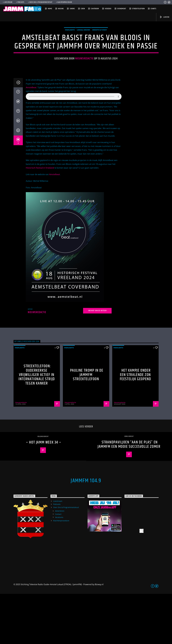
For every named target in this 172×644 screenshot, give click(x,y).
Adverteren (60, 561)
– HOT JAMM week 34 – (44, 493)
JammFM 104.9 (86, 531)
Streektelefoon (138, 9)
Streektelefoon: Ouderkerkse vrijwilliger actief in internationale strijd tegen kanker (37, 425)
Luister (164, 17)
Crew (83, 9)
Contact (58, 564)
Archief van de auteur (97, 361)
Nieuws (61, 9)
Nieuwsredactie (84, 84)
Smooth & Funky (100, 55)
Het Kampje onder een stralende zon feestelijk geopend (135, 425)
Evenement (122, 9)
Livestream (7, 2)
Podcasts (20, 2)
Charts (153, 9)
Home (50, 9)
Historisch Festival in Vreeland (40, 218)
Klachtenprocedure (64, 2)
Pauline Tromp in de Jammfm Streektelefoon (87, 425)
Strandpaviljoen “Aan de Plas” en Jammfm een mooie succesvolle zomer (129, 495)
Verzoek (108, 9)
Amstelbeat (31, 138)
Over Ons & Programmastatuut (40, 2)
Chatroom (95, 9)
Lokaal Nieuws (83, 55)
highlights (70, 55)
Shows (72, 9)
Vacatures (59, 567)
